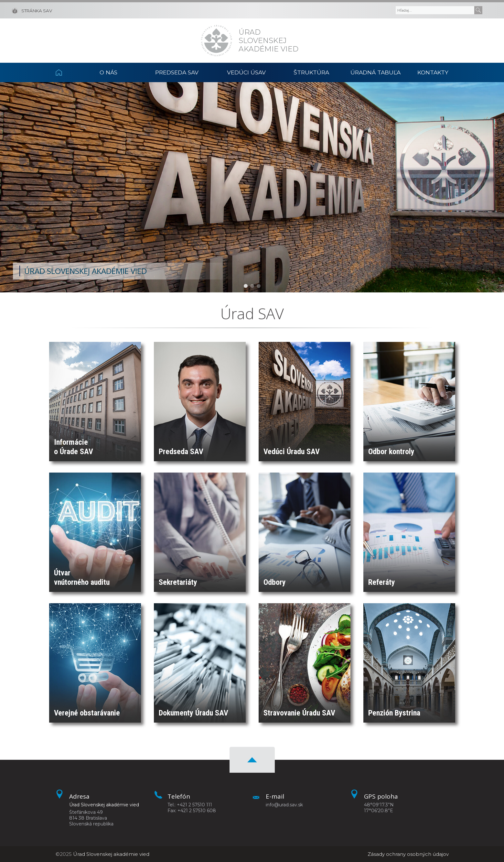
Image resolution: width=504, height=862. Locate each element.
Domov (66, 72)
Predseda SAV (177, 72)
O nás (108, 72)
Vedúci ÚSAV (246, 72)
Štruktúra (311, 72)
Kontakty (433, 72)
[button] (246, 286)
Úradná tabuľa (375, 72)
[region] (252, 187)
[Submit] (478, 10)
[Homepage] (216, 41)
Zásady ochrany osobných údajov (408, 854)
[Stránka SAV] (32, 10)
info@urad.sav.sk (284, 805)
